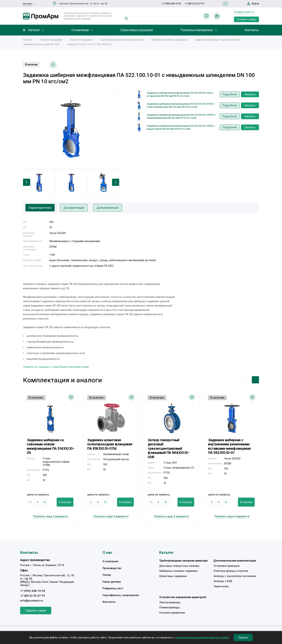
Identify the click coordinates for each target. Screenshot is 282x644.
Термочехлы (221, 586)
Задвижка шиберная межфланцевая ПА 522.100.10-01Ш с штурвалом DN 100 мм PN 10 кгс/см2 (180, 94)
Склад (107, 575)
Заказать (250, 94)
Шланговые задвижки (173, 576)
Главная (28, 40)
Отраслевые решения (137, 30)
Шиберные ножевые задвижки (169, 40)
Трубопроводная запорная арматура (122, 40)
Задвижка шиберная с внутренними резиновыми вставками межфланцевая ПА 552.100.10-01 (229, 446)
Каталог (34, 30)
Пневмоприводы (170, 607)
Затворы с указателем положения (235, 576)
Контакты (252, 30)
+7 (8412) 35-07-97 (195, 4)
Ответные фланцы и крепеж (231, 571)
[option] (71, 129)
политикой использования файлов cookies (202, 638)
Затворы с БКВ (223, 581)
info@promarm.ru (244, 12)
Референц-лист (113, 588)
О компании (80, 30)
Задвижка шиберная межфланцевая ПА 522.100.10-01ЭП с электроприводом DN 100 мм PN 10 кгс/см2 (181, 105)
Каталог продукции (51, 40)
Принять (243, 638)
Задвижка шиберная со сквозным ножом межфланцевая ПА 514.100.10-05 (50, 446)
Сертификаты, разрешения (121, 595)
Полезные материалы (197, 30)
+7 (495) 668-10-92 (171, 4)
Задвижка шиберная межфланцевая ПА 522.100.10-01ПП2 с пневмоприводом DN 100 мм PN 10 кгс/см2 (181, 116)
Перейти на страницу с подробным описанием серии (56, 367)
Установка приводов (226, 566)
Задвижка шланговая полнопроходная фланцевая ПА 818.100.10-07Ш (110, 444)
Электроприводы (170, 602)
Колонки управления (172, 613)
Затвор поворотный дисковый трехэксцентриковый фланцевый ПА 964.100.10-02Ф (168, 449)
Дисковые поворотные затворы (179, 566)
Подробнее (230, 94)
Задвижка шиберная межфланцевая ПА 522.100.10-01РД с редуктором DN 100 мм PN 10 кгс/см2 (181, 127)
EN (225, 4)
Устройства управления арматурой (183, 597)
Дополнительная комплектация (235, 561)
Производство (112, 568)
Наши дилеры (112, 582)
